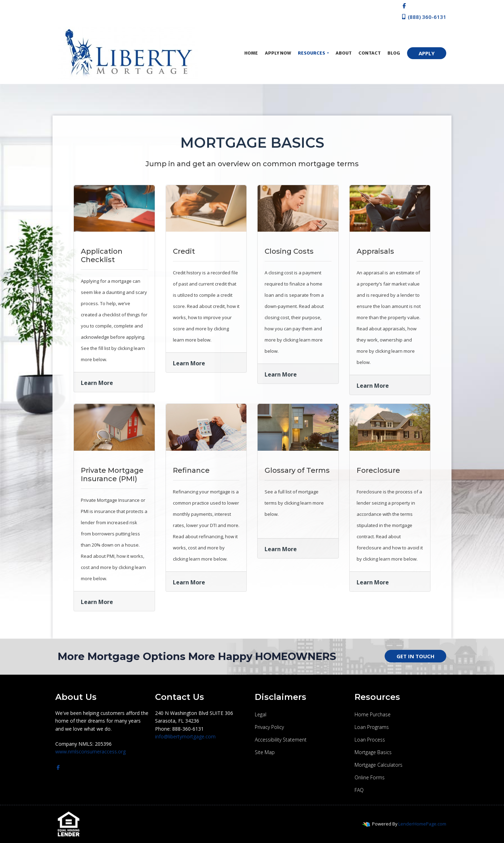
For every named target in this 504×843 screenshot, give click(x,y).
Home (251, 53)
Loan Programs (372, 727)
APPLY (427, 53)
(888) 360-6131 (424, 17)
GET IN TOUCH (415, 656)
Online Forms (370, 777)
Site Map (265, 752)
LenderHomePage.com (422, 824)
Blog (394, 53)
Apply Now (278, 53)
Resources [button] (312, 53)
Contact (370, 53)
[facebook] (404, 6)
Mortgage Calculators (379, 765)
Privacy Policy (269, 727)
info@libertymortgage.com (185, 736)
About (344, 53)
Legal (261, 714)
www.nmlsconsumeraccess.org (90, 751)
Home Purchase (373, 714)
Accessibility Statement (281, 740)
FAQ (359, 790)
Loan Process (370, 740)
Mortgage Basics (373, 752)
